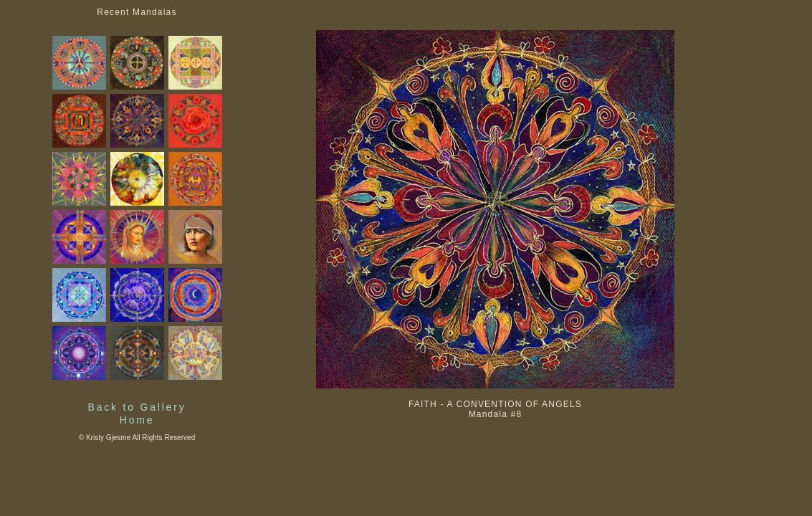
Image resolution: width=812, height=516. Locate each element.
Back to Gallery (137, 407)
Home (137, 420)
